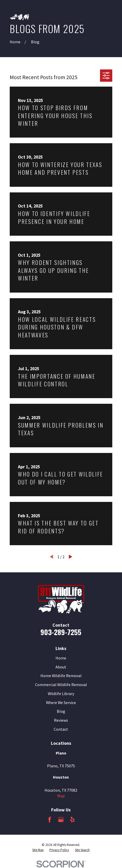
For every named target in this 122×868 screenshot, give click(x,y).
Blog (61, 711)
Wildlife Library (61, 694)
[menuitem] (38, 850)
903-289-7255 (61, 632)
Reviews (61, 720)
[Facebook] (50, 820)
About (61, 667)
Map (61, 796)
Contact (61, 729)
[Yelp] (72, 820)
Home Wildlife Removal (61, 676)
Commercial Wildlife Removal (61, 685)
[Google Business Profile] (61, 820)
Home (61, 658)
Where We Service (61, 702)
